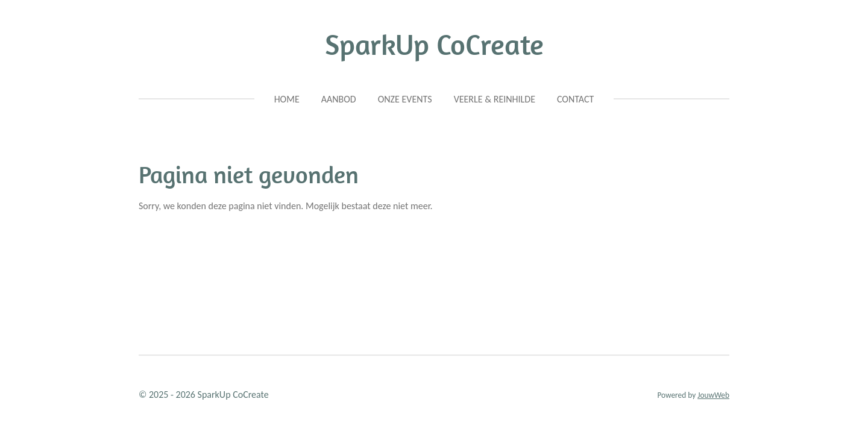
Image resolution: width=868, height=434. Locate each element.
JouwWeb (713, 395)
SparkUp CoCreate (434, 44)
